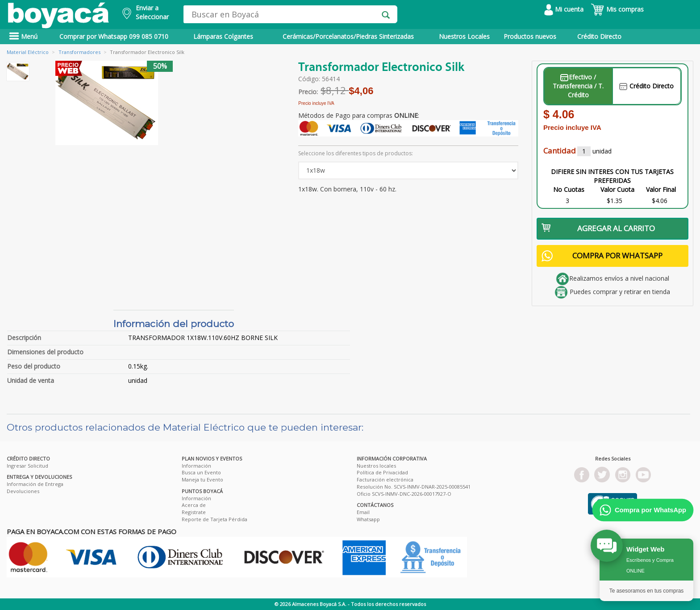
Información (196, 466)
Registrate (194, 512)
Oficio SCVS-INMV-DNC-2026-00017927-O (404, 494)
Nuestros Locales (464, 36)
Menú (23, 36)
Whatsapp (368, 519)
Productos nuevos (530, 36)
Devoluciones (23, 491)
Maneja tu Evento (202, 479)
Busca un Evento (201, 472)
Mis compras (617, 9)
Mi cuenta (564, 9)
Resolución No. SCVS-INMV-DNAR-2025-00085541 (414, 487)
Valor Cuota (617, 189)
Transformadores (79, 52)
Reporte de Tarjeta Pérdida (215, 519)
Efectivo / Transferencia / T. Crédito (578, 86)
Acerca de (194, 505)
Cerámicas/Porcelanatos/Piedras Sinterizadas (348, 36)
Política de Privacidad (382, 472)
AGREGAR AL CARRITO (598, 228)
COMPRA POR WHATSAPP (602, 256)
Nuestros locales (376, 466)
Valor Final (661, 189)
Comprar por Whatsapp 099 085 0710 (114, 36)
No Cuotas (569, 189)
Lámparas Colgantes (223, 36)
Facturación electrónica (385, 479)
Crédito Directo (599, 36)
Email (363, 512)
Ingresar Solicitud (27, 466)
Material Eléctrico (28, 52)
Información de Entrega (35, 484)
